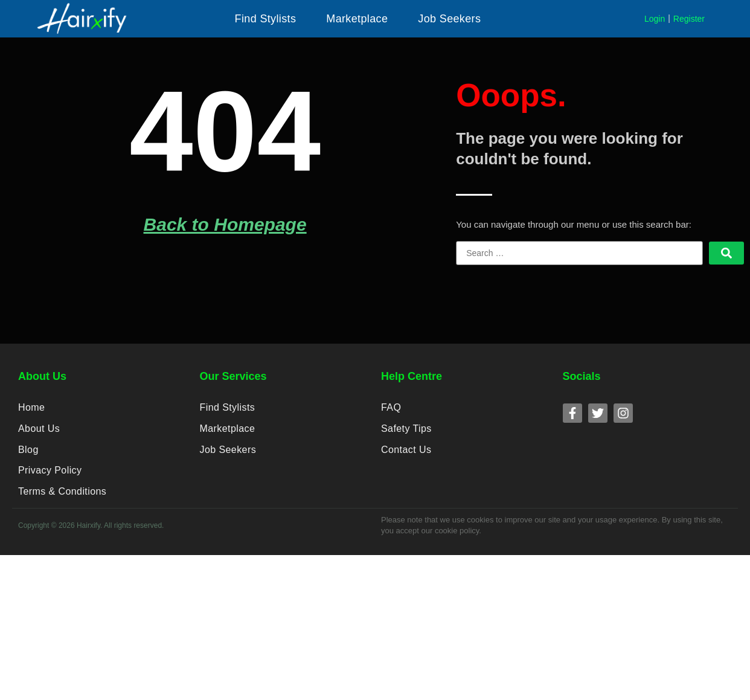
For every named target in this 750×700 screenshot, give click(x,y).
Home (31, 409)
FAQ (391, 409)
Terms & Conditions (62, 500)
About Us (39, 432)
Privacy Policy (50, 477)
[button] (266, 19)
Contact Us (406, 454)
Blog (28, 454)
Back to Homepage (225, 224)
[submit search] (726, 253)
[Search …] (579, 253)
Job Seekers (228, 454)
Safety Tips (406, 432)
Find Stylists (227, 409)
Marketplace (227, 432)
